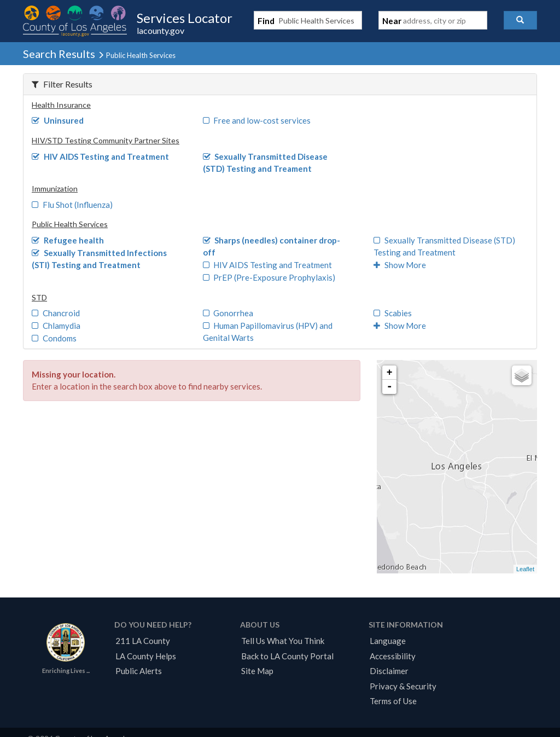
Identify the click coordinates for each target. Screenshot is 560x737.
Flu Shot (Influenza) (72, 205)
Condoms (54, 338)
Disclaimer (389, 671)
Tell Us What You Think (283, 641)
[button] (520, 20)
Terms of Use (393, 701)
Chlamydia (56, 326)
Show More (400, 265)
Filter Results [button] (62, 84)
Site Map (257, 671)
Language (388, 641)
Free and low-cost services (257, 120)
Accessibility (393, 656)
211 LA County (143, 641)
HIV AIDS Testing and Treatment (100, 156)
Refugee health (68, 240)
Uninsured (58, 120)
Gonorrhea (228, 313)
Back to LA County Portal (287, 656)
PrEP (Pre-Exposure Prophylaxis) (269, 277)
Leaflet (525, 569)
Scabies (393, 313)
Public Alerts (139, 671)
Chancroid (56, 313)
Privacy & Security (403, 686)
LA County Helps (146, 656)
